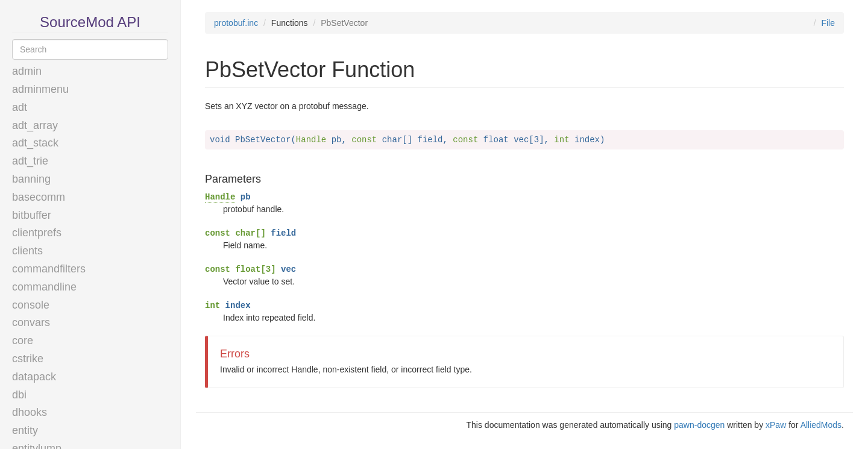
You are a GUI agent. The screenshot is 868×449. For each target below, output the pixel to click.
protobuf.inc (236, 23)
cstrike (28, 359)
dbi (19, 395)
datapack (34, 377)
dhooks (30, 412)
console (31, 305)
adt (20, 107)
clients (27, 251)
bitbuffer (32, 215)
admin (27, 71)
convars (31, 322)
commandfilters (49, 269)
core (23, 341)
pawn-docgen (699, 425)
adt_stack (35, 143)
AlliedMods (821, 425)
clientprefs (37, 233)
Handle (220, 197)
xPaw (776, 425)
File (828, 23)
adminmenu (40, 89)
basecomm (39, 197)
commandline (44, 287)
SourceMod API (90, 22)
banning (31, 179)
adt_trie (30, 161)
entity (25, 430)
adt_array (35, 125)
